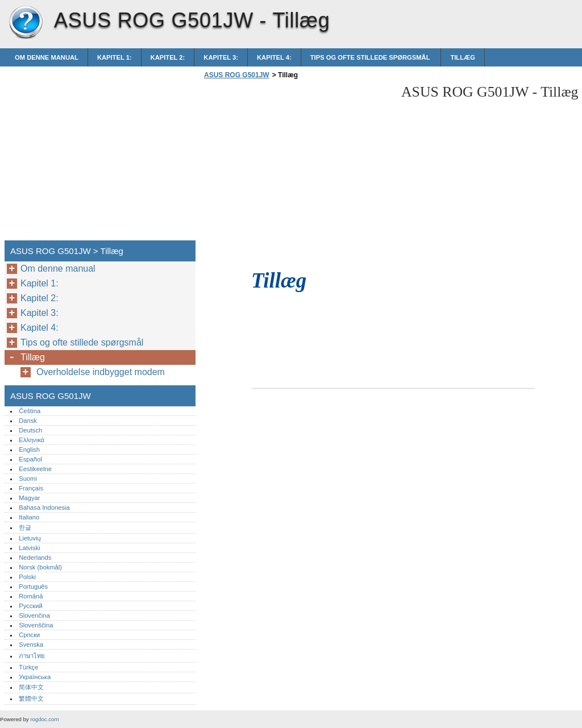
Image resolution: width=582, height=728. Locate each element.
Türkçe (28, 667)
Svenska (31, 644)
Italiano (29, 517)
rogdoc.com (44, 719)
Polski (27, 577)
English (29, 450)
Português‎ (33, 586)
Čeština (30, 411)
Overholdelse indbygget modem (101, 372)
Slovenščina (36, 625)
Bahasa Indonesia (44, 507)
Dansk (28, 421)
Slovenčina (34, 615)
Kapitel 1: (115, 57)
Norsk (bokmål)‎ (40, 567)
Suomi (28, 479)
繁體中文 (31, 698)
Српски (29, 635)
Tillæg (463, 57)
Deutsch (30, 430)
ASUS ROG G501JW (26, 23)
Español (30, 459)
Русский (31, 606)
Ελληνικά (32, 440)
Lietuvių (30, 538)
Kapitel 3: (221, 57)
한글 (25, 527)
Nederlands (35, 558)
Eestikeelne (35, 469)
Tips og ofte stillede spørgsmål (371, 57)
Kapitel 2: (168, 57)
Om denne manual (47, 57)
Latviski (29, 548)
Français (31, 488)
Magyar (29, 498)
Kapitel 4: (274, 57)
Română (31, 596)
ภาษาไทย (32, 656)
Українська (35, 677)
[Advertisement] (297, 163)
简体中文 (31, 687)
